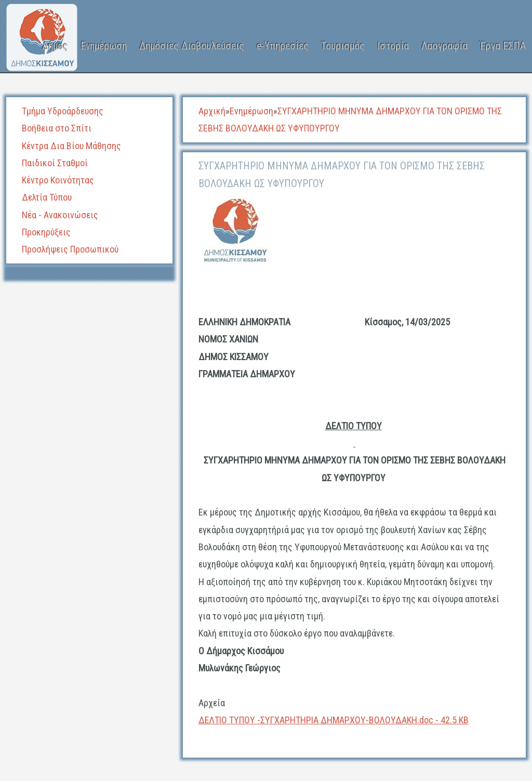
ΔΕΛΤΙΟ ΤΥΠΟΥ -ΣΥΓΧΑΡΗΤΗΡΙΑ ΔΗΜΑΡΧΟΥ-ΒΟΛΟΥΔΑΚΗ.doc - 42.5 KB (334, 720)
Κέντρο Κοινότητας (58, 180)
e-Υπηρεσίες (283, 46)
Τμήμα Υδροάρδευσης (63, 111)
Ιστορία (393, 46)
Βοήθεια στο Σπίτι (57, 128)
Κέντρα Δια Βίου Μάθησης (71, 146)
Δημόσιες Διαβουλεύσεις (192, 46)
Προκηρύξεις (46, 232)
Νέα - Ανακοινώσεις (60, 215)
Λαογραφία (444, 46)
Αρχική (212, 111)
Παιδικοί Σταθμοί (55, 163)
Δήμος (55, 46)
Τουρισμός (343, 46)
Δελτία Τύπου (47, 197)
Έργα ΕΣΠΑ (503, 46)
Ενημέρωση (104, 46)
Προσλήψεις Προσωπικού (70, 249)
